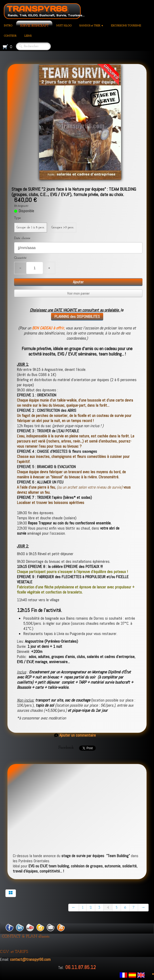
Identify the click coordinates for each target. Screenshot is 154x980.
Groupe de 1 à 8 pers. (31, 227)
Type (18, 218)
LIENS (28, 36)
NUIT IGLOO (64, 26)
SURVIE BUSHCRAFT (34, 26)
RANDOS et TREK (91, 26)
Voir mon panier (78, 293)
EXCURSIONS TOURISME (126, 26)
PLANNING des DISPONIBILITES (77, 316)
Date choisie (22, 238)
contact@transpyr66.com (30, 959)
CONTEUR (10, 36)
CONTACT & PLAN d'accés (26, 936)
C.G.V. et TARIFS (14, 952)
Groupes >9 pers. (63, 227)
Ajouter (78, 282)
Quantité (20, 258)
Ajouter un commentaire (78, 735)
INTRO (8, 26)
